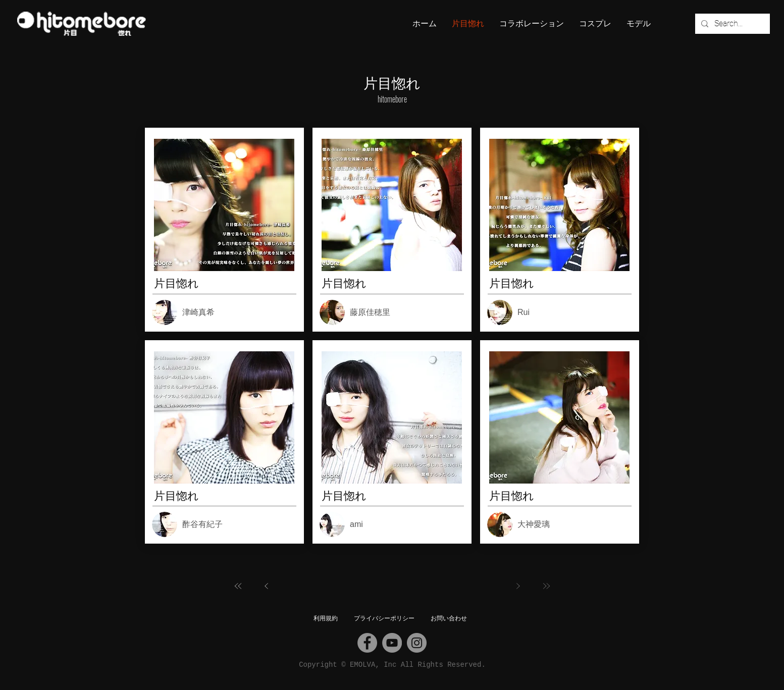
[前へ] (267, 586)
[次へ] (518, 586)
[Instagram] (417, 643)
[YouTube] (392, 643)
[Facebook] (367, 643)
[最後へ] (546, 586)
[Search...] (731, 24)
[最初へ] (238, 586)
